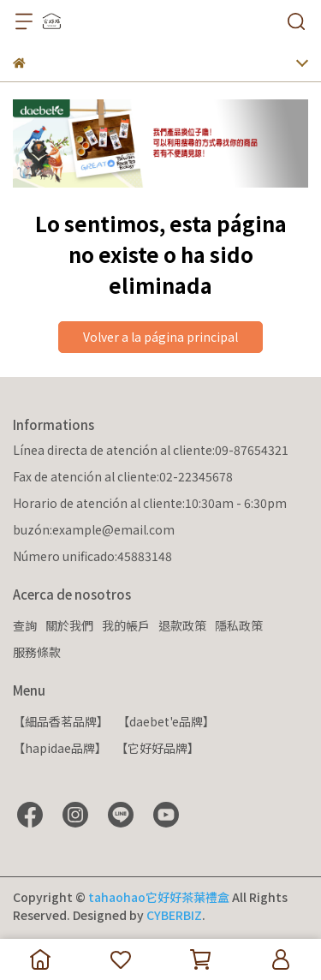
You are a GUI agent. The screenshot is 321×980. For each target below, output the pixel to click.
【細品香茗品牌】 (61, 721)
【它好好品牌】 (158, 748)
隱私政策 (239, 625)
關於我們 (69, 625)
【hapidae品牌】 (60, 748)
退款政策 (182, 625)
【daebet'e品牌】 (166, 721)
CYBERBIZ (174, 915)
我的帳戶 (126, 625)
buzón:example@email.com (94, 529)
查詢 (25, 625)
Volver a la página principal (160, 337)
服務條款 (37, 652)
